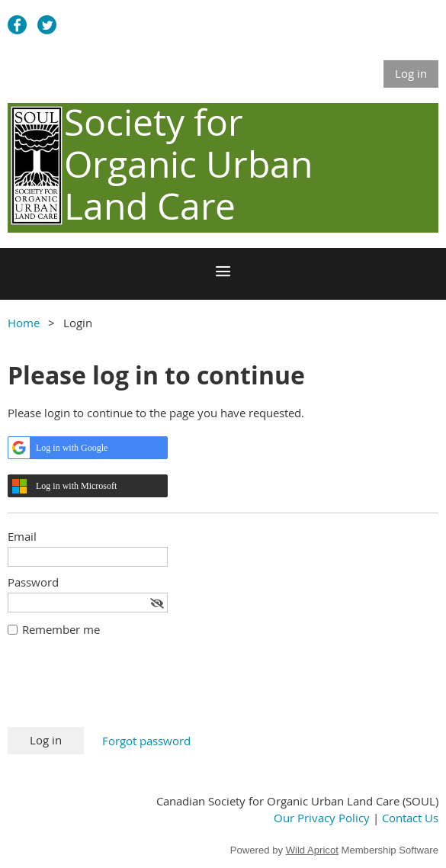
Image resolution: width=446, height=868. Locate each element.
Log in (411, 73)
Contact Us (410, 818)
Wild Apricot (312, 850)
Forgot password (146, 741)
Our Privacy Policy (322, 818)
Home (24, 323)
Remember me (61, 629)
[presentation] (124, 690)
